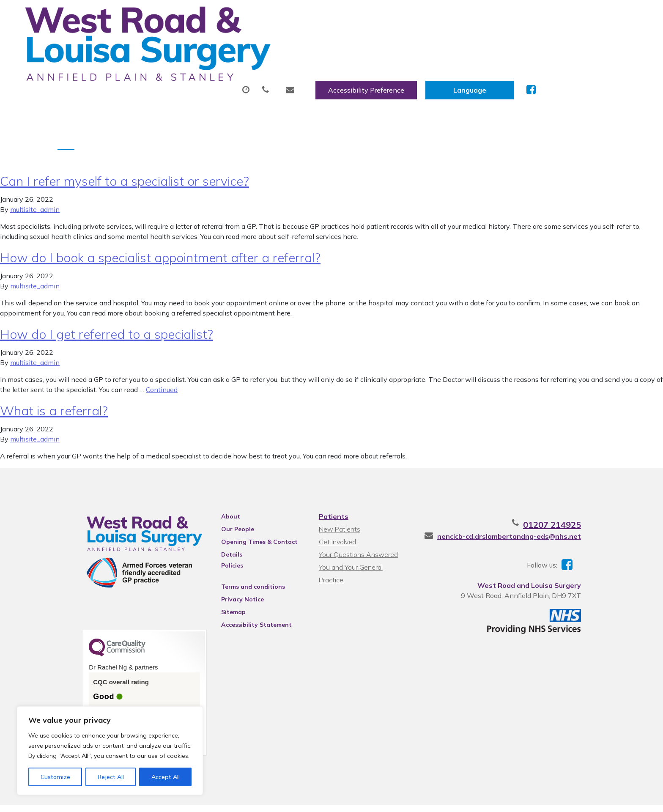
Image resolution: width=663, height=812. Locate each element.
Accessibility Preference (468, 16)
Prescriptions (306, 42)
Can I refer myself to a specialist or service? (125, 153)
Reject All (111, 777)
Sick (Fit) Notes (380, 42)
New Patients (500, 42)
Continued (162, 362)
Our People (226, 501)
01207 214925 (579, 497)
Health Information (587, 42)
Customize (55, 777)
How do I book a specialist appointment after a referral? (160, 230)
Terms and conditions (241, 559)
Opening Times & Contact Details (248, 515)
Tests (442, 42)
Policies (220, 538)
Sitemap (222, 584)
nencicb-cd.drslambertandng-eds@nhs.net (536, 508)
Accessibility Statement (245, 597)
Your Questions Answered (357, 527)
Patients (332, 488)
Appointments (228, 42)
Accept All (166, 777)
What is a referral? (54, 383)
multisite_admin (35, 181)
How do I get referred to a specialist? (107, 306)
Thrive (599, 799)
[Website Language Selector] (572, 16)
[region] (110, 751)
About (156, 42)
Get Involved (336, 514)
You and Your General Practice (363, 539)
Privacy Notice (231, 571)
